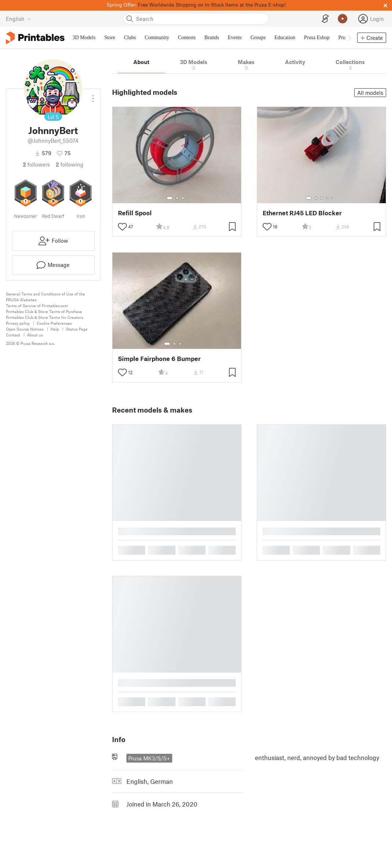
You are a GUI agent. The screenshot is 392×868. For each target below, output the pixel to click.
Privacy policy (18, 323)
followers (36, 164)
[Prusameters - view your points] (343, 19)
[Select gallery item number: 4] (328, 198)
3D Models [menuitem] (84, 38)
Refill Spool (135, 213)
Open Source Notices (25, 329)
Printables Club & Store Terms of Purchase (44, 311)
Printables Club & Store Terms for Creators (45, 317)
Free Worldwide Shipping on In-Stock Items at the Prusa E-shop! (212, 5)
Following (70, 164)
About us (35, 335)
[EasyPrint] (325, 19)
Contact (13, 335)
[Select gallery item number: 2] (177, 198)
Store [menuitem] (110, 38)
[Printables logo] (35, 38)
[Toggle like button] (122, 227)
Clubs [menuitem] (130, 38)
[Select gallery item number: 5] (333, 198)
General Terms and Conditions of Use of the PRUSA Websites (45, 297)
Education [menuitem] (285, 38)
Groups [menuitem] (258, 38)
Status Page (77, 329)
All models (370, 93)
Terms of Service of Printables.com (37, 306)
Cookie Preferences (54, 323)
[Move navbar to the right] (349, 38)
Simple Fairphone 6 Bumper (159, 359)
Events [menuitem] (235, 38)
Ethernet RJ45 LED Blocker (302, 213)
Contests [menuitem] (187, 38)
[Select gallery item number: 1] (170, 198)
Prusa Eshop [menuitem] (317, 38)
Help (55, 329)
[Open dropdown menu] (93, 96)
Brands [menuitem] (212, 38)
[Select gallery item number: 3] (183, 198)
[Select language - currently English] (19, 19)
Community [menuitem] (157, 38)
